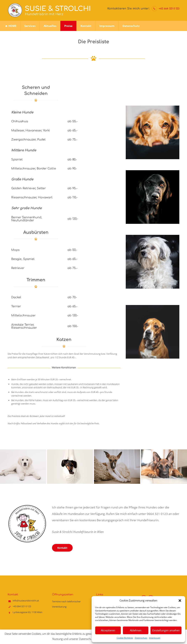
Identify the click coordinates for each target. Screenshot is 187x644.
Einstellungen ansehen (166, 630)
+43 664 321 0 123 (169, 9)
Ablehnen (136, 630)
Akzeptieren (108, 630)
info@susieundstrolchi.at (26, 600)
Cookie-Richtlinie (125, 638)
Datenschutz (141, 638)
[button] (180, 601)
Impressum (155, 638)
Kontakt (62, 547)
